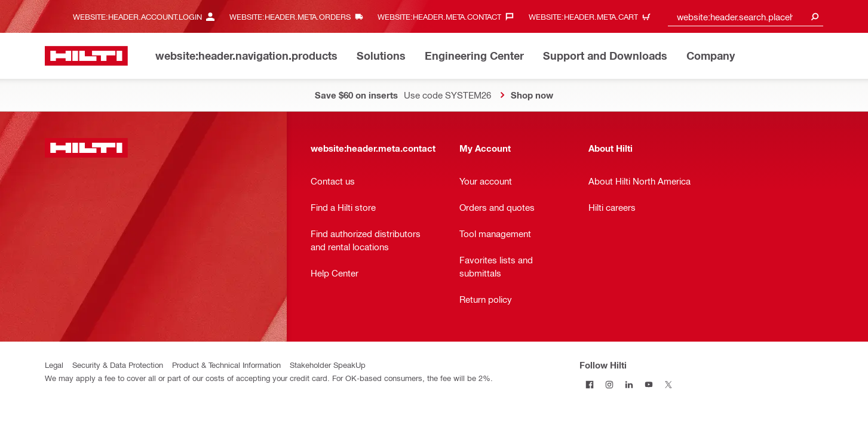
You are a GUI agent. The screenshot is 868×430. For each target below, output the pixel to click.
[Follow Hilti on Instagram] (609, 384)
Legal (54, 365)
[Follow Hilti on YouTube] (648, 384)
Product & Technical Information (226, 365)
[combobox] (746, 16)
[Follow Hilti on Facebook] (589, 384)
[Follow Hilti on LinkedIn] (629, 384)
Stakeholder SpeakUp (328, 365)
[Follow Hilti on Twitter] (668, 384)
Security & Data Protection (118, 365)
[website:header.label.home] (86, 56)
